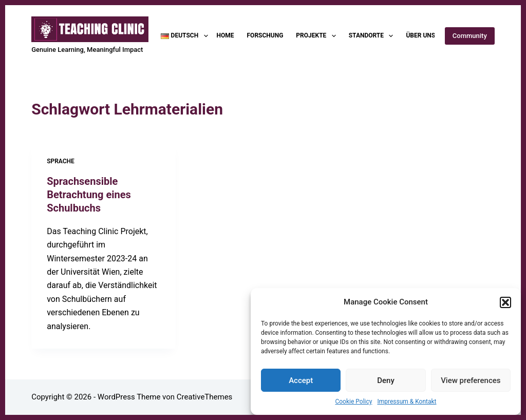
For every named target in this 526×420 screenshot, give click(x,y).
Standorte (373, 36)
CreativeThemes (205, 397)
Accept (301, 380)
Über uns (427, 36)
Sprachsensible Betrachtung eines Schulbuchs (89, 195)
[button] (505, 302)
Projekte (318, 36)
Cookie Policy (353, 402)
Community (470, 36)
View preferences (471, 380)
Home (226, 35)
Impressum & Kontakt (407, 402)
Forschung (265, 35)
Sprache (61, 161)
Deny (386, 380)
